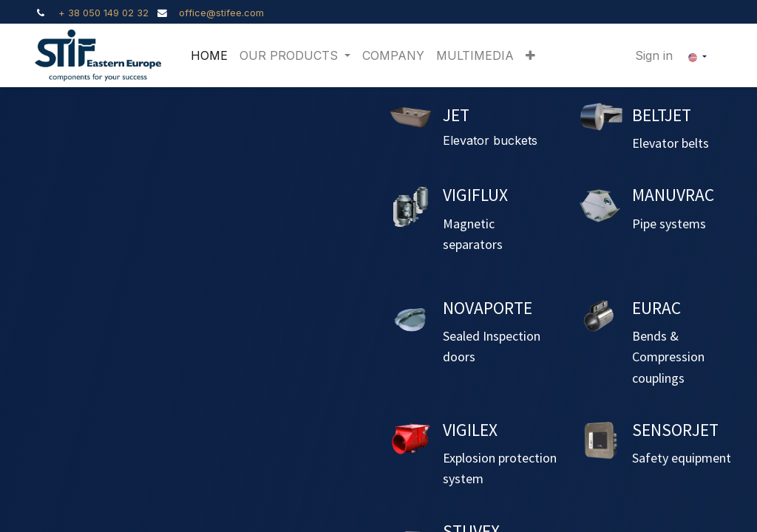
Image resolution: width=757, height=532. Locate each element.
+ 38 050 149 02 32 (103, 13)
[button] (530, 55)
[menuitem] (209, 55)
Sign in (654, 55)
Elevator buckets (490, 140)
